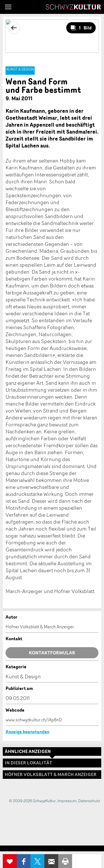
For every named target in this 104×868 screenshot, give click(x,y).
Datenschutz (89, 801)
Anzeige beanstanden (27, 732)
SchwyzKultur (73, 7)
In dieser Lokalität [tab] (28, 763)
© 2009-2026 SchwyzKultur (32, 801)
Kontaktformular (52, 653)
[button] (8, 7)
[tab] (52, 775)
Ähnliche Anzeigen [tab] (28, 751)
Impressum (67, 801)
